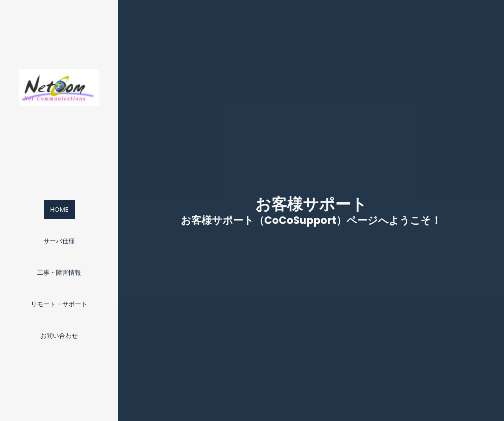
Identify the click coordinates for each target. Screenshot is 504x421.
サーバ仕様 (59, 241)
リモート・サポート (59, 304)
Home (59, 210)
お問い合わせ (59, 336)
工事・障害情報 (59, 273)
